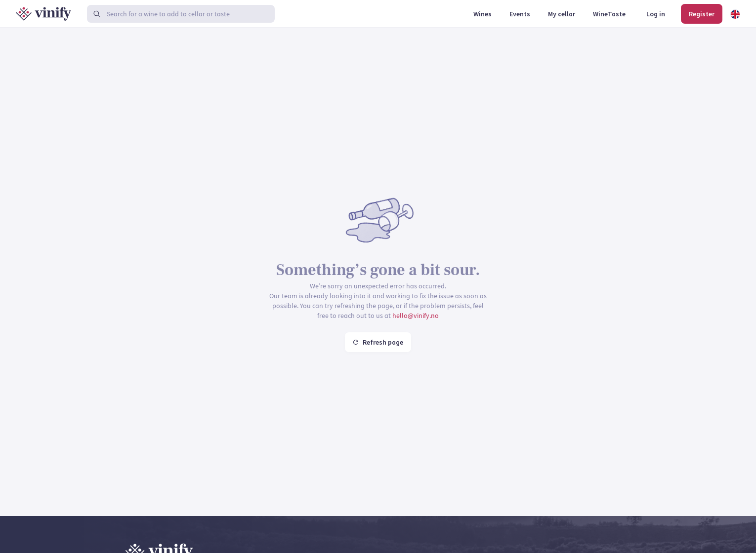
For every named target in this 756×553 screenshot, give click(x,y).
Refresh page (378, 342)
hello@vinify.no (416, 316)
